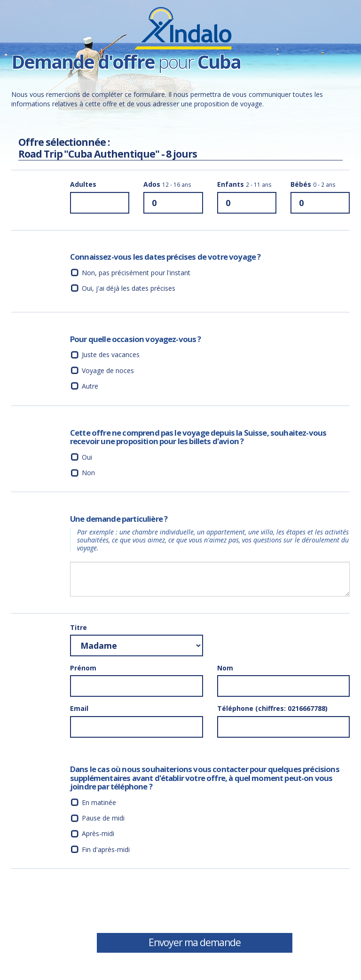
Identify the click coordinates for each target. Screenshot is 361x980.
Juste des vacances (111, 355)
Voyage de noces (108, 370)
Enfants (244, 184)
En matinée (99, 802)
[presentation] (141, 904)
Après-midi (98, 833)
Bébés (313, 184)
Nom (225, 668)
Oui (87, 457)
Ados (167, 184)
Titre (78, 627)
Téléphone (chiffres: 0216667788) (272, 708)
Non (88, 473)
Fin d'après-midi (106, 849)
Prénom (83, 668)
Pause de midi (103, 818)
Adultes (83, 184)
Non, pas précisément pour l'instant (136, 273)
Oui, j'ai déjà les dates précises (129, 288)
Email (79, 708)
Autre (90, 386)
